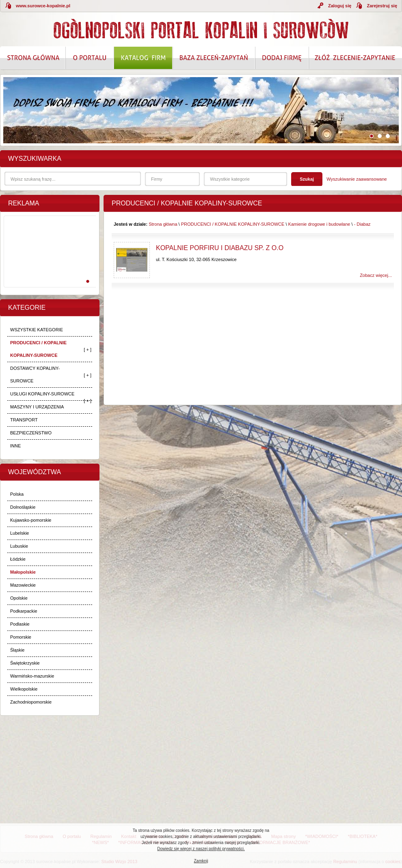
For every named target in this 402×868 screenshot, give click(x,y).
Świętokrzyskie (25, 663)
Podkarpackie (24, 611)
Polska (17, 494)
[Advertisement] (48, 260)
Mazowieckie (23, 585)
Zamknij (201, 861)
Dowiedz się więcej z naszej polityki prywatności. (201, 849)
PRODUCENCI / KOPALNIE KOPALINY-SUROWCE (38, 349)
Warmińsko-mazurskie (32, 676)
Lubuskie (19, 546)
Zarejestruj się (382, 6)
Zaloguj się (340, 6)
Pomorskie (21, 637)
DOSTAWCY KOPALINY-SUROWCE (35, 375)
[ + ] (88, 350)
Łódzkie (18, 559)
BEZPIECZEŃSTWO (31, 433)
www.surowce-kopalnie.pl (43, 6)
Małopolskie (23, 572)
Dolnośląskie (23, 507)
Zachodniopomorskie (31, 702)
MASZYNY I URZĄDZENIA (37, 407)
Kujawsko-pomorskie (31, 520)
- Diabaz (362, 224)
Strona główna (163, 224)
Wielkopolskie (24, 689)
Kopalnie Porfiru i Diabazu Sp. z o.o (220, 248)
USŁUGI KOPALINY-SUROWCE (42, 394)
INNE (15, 446)
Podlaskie (20, 624)
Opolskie (19, 598)
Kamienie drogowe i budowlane (319, 224)
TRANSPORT (24, 420)
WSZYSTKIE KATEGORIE (37, 330)
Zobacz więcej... (376, 275)
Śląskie (17, 650)
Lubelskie (19, 533)
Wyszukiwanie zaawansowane (357, 179)
